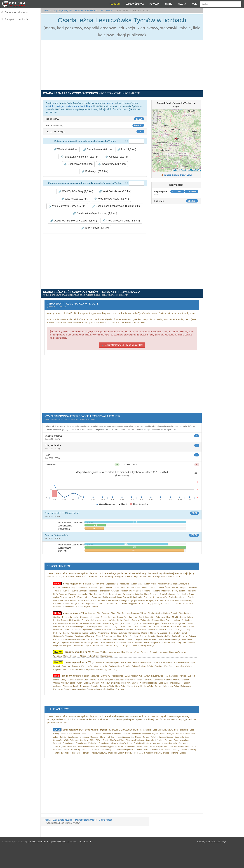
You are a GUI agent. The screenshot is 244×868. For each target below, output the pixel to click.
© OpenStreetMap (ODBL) (190, 170)
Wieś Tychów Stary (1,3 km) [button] (76, 191)
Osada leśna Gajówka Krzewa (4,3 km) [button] (73, 221)
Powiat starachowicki (85, 11)
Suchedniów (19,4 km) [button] (78, 164)
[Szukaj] (221, 4)
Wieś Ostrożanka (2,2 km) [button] (115, 191)
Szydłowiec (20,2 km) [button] (112, 164)
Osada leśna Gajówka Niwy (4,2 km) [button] (95, 213)
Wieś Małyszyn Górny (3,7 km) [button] (67, 206)
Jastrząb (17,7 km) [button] (117, 157)
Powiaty (155, 4)
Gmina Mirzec (105, 11)
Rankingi (115, 4)
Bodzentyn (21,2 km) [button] (95, 171)
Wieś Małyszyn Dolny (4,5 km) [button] (121, 221)
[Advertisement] (224, 64)
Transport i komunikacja (16, 19)
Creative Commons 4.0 (39, 842)
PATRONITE (85, 842)
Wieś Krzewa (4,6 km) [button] (95, 228)
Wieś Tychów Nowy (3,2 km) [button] (111, 199)
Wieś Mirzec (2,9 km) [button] (74, 199)
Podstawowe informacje (16, 12)
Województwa (135, 4)
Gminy (169, 4)
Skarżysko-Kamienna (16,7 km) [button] (80, 157)
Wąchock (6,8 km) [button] (66, 149)
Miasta (182, 4)
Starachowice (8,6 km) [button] (97, 149)
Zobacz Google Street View (178, 175)
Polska (46, 11)
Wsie (194, 4)
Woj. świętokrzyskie (62, 11)
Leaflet (174, 170)
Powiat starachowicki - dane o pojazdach (122, 345)
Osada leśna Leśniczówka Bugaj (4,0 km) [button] (116, 206)
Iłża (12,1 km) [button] (127, 149)
